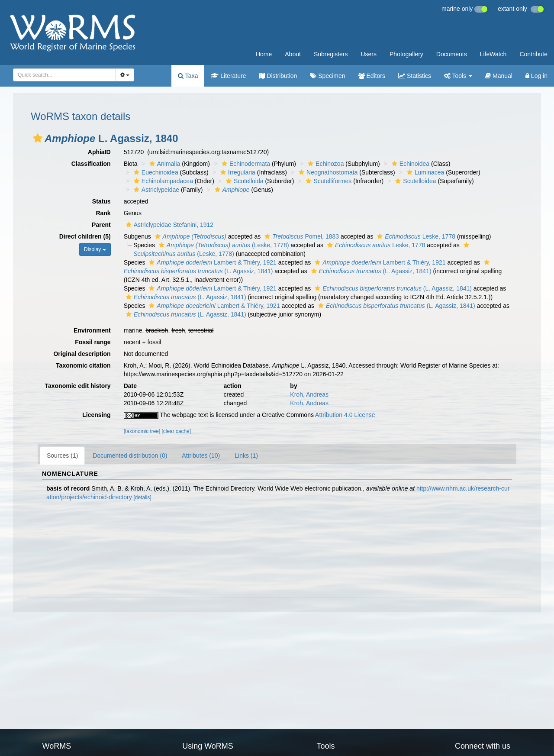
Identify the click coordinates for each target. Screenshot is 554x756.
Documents (452, 54)
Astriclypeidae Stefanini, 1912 (169, 225)
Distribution (278, 76)
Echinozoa (325, 164)
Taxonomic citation (83, 365)
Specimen (327, 76)
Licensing (96, 415)
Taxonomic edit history (77, 386)
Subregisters (331, 54)
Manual (499, 76)
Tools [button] (458, 76)
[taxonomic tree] (142, 431)
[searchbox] (62, 75)
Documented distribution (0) (130, 456)
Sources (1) (62, 456)
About (293, 54)
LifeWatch (493, 54)
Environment (92, 330)
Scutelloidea (414, 181)
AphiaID (99, 152)
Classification (91, 164)
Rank (103, 213)
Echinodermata (245, 164)
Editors (372, 76)
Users (369, 54)
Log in (536, 76)
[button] (38, 138)
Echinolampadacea (162, 181)
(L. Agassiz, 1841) (370, 271)
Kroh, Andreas (309, 394)
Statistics (415, 76)
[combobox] (64, 75)
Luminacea (425, 172)
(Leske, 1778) (223, 245)
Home (264, 54)
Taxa (188, 76)
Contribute (533, 54)
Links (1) (246, 456)
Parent (101, 225)
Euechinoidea (155, 172)
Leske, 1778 (415, 236)
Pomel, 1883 (301, 236)
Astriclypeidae (155, 190)
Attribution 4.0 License (345, 415)
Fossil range (93, 342)
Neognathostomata (327, 172)
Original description (82, 354)
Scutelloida (244, 181)
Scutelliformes (327, 181)
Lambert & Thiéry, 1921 (212, 262)
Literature (228, 76)
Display (95, 249)
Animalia (164, 164)
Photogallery (406, 54)
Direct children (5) (85, 236)
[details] (143, 498)
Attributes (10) (201, 456)
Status (101, 201)
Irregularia (237, 172)
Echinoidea (409, 164)
